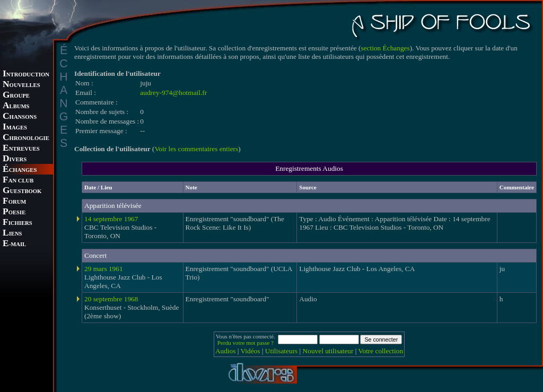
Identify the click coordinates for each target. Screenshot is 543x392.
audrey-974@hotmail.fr (173, 93)
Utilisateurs (281, 351)
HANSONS (20, 117)
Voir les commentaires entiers (196, 149)
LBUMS (16, 106)
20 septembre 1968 (111, 299)
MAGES (15, 128)
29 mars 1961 (104, 269)
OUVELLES (21, 85)
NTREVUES (21, 149)
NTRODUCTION (26, 75)
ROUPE (16, 96)
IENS (12, 234)
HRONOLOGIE (26, 138)
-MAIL (14, 244)
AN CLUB (18, 181)
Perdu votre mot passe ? (246, 343)
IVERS (15, 159)
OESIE (14, 212)
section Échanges (386, 48)
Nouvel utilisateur (328, 351)
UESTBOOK (22, 191)
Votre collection (381, 351)
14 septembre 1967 (111, 219)
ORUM (14, 202)
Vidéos (251, 351)
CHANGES (20, 170)
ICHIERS (17, 223)
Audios (226, 351)
